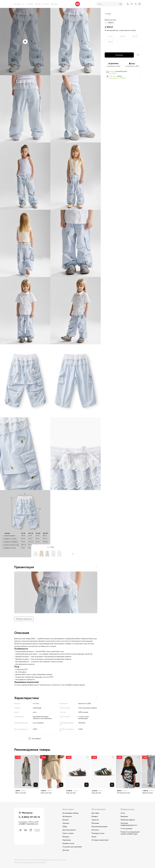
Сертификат (36, 739)
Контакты (95, 830)
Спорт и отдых (68, 833)
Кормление (67, 840)
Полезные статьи (98, 833)
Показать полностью (24, 619)
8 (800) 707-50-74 (31, 817)
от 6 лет (46, 4)
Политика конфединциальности (129, 824)
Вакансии (124, 816)
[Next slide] (141, 773)
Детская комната (69, 830)
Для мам (54, 4)
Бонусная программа (99, 826)
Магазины (95, 823)
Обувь (65, 826)
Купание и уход (68, 843)
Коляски (65, 820)
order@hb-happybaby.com (28, 824)
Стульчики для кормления (72, 847)
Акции (94, 837)
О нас (123, 813)
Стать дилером (126, 828)
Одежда (66, 823)
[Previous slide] (14, 773)
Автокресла (67, 816)
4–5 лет (38, 4)
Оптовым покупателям (100, 840)
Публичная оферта (128, 820)
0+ (24, 4)
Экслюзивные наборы (70, 813)
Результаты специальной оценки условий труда (130, 833)
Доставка (95, 813)
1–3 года (30, 4)
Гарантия (95, 820)
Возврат (95, 816)
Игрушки (66, 837)
